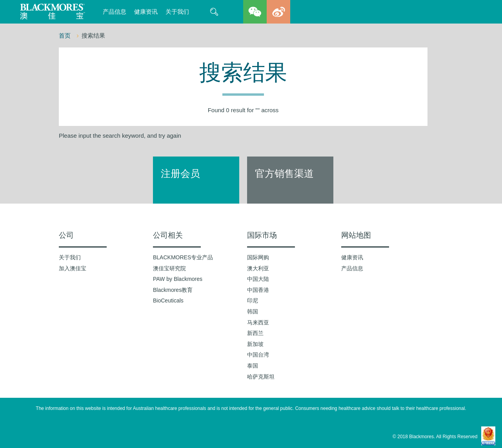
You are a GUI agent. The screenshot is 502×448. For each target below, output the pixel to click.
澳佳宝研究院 (169, 268)
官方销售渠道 (284, 173)
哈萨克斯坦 (261, 377)
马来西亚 (258, 322)
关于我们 (177, 12)
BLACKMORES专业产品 (183, 257)
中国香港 (258, 290)
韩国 (253, 311)
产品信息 (115, 12)
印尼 (253, 300)
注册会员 (180, 173)
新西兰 (255, 333)
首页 (65, 36)
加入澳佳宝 (73, 268)
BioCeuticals (168, 300)
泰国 (253, 366)
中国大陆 (258, 279)
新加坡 (255, 344)
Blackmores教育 (173, 290)
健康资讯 (146, 12)
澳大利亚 (258, 268)
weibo (278, 12)
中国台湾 (258, 355)
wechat (255, 12)
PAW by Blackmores (178, 279)
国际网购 (258, 257)
